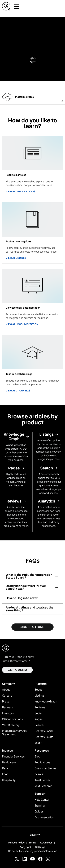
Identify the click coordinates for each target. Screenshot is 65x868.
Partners (7, 708)
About (6, 690)
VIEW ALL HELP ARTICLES (21, 191)
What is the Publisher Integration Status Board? (29, 576)
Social (38, 713)
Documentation (44, 818)
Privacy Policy (16, 843)
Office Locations (12, 719)
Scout (38, 690)
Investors (8, 713)
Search (39, 725)
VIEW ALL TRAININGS (18, 391)
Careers (7, 696)
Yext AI (39, 743)
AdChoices (46, 843)
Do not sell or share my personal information (33, 851)
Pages (39, 719)
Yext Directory (11, 725)
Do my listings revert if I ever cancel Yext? (26, 588)
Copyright (25, 847)
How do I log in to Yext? (22, 598)
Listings (40, 696)
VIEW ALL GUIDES (16, 258)
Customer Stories (45, 768)
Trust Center (42, 780)
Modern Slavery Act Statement (14, 733)
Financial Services (13, 757)
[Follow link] (32, 97)
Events (39, 774)
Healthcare (9, 763)
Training (40, 806)
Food (5, 774)
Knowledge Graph (46, 702)
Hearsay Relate (44, 737)
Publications (42, 763)
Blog (38, 757)
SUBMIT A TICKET (32, 627)
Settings (40, 847)
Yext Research (44, 786)
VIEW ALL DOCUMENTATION (22, 324)
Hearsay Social (44, 731)
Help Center (42, 800)
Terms (32, 843)
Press (6, 702)
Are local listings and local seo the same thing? (30, 609)
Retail (6, 768)
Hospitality (9, 780)
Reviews (40, 708)
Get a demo (17, 670)
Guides (39, 812)
